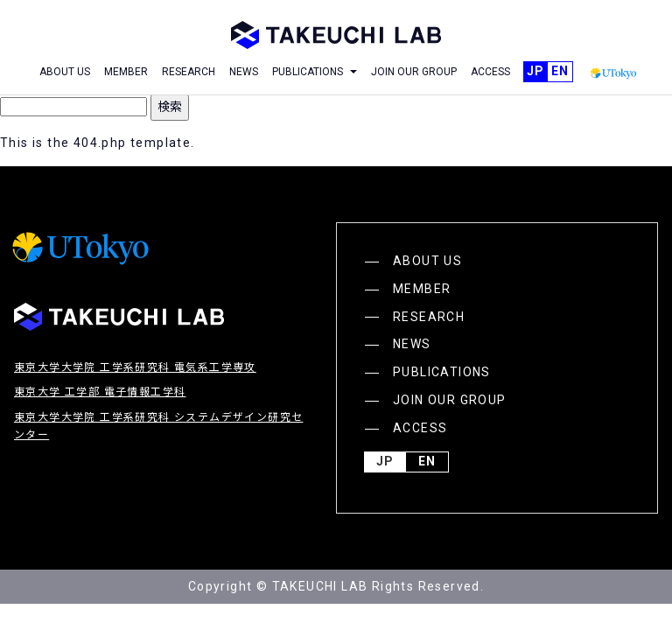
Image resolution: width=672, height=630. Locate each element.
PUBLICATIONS (442, 372)
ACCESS (490, 72)
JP (535, 72)
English (560, 72)
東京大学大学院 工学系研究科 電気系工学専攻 (135, 367)
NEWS (244, 72)
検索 (170, 107)
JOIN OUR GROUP (414, 72)
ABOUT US (65, 72)
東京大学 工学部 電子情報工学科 (100, 392)
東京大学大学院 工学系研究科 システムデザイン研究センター (158, 426)
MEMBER (126, 72)
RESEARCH (189, 72)
